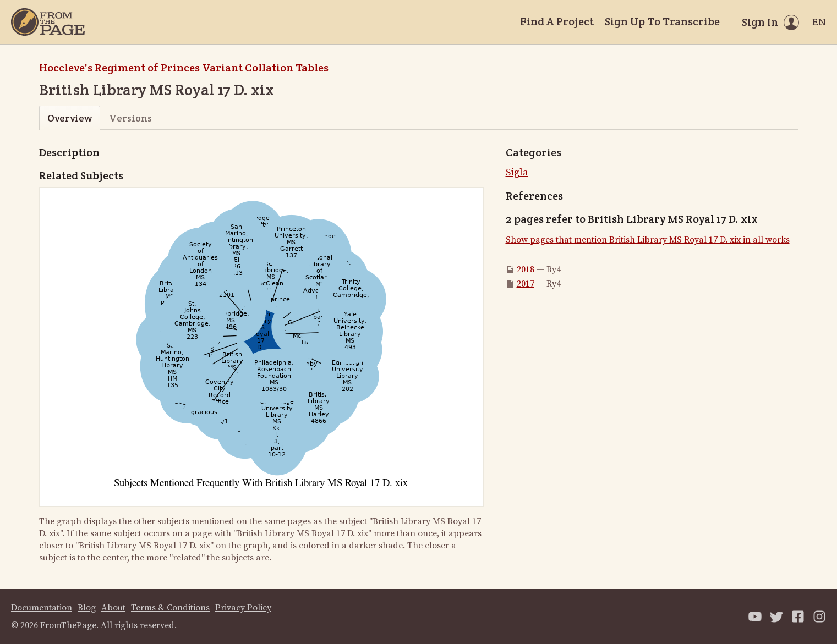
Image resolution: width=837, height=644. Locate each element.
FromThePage (68, 625)
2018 (526, 269)
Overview (70, 118)
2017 (526, 284)
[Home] (48, 22)
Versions (130, 118)
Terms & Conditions (170, 608)
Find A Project (557, 21)
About (113, 608)
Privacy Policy (243, 608)
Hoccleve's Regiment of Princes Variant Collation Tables (184, 68)
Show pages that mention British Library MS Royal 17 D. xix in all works (648, 240)
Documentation (42, 608)
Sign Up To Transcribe (662, 21)
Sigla (517, 172)
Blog (87, 608)
